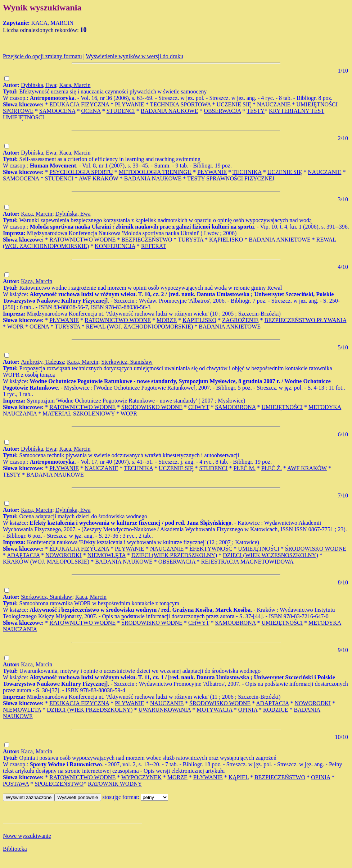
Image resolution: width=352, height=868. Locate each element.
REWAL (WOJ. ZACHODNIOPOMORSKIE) (140, 327)
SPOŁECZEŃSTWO (59, 784)
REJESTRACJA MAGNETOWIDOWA (247, 562)
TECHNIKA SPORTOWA (180, 104)
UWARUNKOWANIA (164, 710)
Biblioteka (15, 849)
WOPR (15, 327)
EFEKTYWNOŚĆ (211, 549)
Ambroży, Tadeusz (42, 362)
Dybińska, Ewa (39, 85)
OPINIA (248, 710)
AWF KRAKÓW (99, 178)
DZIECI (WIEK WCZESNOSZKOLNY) (270, 555)
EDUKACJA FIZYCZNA (79, 104)
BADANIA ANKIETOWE (280, 240)
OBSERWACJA (222, 111)
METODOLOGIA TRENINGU (155, 172)
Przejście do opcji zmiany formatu (42, 56)
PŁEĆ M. (245, 468)
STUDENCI (121, 111)
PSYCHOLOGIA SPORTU (81, 172)
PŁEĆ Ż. (272, 468)
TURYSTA (191, 240)
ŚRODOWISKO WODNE (152, 407)
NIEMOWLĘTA (107, 555)
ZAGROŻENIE (240, 320)
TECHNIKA (247, 172)
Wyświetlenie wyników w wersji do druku (134, 56)
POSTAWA (16, 784)
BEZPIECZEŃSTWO (147, 240)
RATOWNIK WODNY (115, 784)
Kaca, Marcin (75, 85)
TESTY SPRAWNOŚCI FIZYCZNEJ (231, 178)
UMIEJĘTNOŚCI (282, 407)
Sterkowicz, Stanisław (127, 362)
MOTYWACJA (215, 710)
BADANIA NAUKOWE (170, 111)
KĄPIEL (239, 777)
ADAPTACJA (23, 555)
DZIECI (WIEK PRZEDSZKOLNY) (174, 555)
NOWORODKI (63, 555)
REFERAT (154, 246)
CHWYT (199, 407)
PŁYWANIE (130, 104)
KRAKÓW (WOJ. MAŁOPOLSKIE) (46, 562)
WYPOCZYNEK (141, 777)
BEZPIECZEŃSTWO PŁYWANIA (305, 320)
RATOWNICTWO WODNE (82, 240)
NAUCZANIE (274, 104)
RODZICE (276, 710)
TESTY (256, 111)
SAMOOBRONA (235, 407)
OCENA (91, 111)
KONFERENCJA (115, 246)
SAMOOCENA (57, 111)
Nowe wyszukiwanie (27, 836)
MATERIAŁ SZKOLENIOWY (79, 414)
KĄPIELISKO (226, 240)
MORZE (167, 320)
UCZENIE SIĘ (234, 104)
